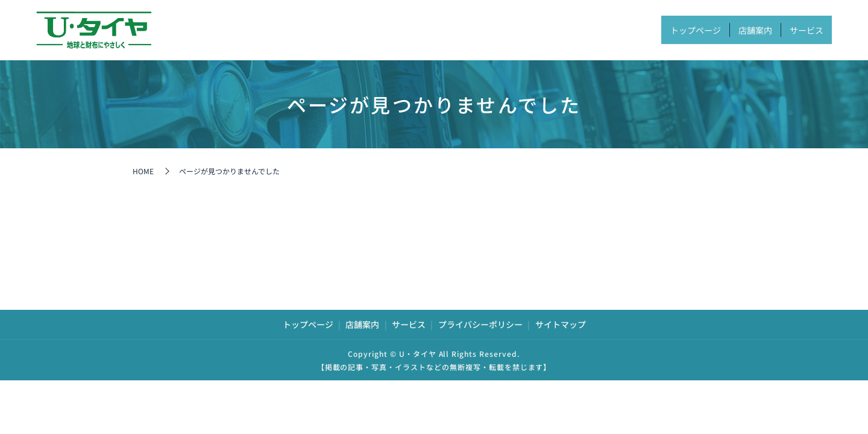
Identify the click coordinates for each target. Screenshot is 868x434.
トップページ (649, 30)
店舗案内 (728, 30)
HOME (143, 171)
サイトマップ (561, 324)
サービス (797, 30)
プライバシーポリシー (480, 324)
